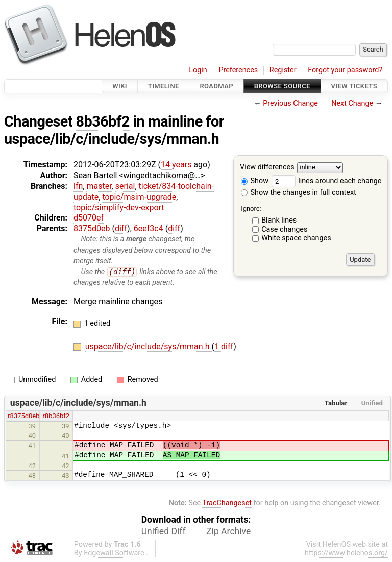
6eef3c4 (149, 228)
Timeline (164, 86)
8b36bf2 (103, 121)
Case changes (284, 229)
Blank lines (279, 220)
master (99, 186)
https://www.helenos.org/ (346, 554)
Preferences (238, 70)
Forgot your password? (345, 70)
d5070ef (89, 218)
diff (121, 228)
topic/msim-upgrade (139, 197)
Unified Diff (164, 532)
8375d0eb (92, 228)
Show (255, 181)
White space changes (296, 238)
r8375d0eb (23, 416)
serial (125, 186)
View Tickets (354, 86)
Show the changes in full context (299, 193)
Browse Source (282, 86)
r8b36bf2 (56, 416)
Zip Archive (228, 532)
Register (283, 70)
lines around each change (327, 181)
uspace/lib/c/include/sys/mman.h (112, 139)
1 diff (224, 347)
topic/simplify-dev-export (119, 207)
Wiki (120, 86)
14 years (176, 165)
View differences (267, 168)
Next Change (352, 103)
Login (198, 70)
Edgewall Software (114, 554)
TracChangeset (227, 503)
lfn (78, 186)
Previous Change (290, 103)
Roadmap (216, 86)
